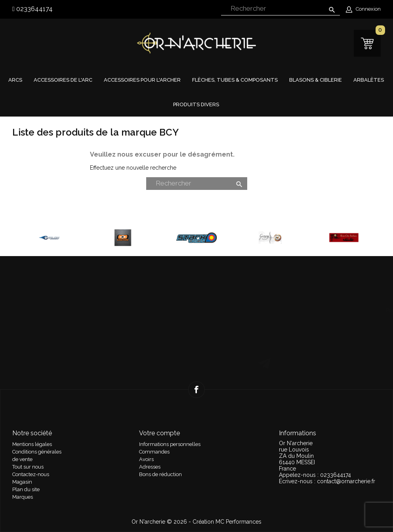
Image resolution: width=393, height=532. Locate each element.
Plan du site (26, 489)
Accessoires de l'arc (63, 80)
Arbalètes (369, 80)
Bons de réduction (160, 474)
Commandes (154, 452)
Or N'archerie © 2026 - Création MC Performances (196, 522)
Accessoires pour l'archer (142, 80)
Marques (23, 497)
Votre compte (159, 433)
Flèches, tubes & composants (235, 80)
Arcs (15, 80)
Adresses (150, 467)
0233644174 (34, 9)
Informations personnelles (170, 444)
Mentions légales (32, 444)
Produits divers (196, 104)
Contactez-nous (31, 474)
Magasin (22, 482)
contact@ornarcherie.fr (346, 481)
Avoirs (146, 459)
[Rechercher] (280, 9)
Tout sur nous (28, 467)
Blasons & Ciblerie (316, 80)
